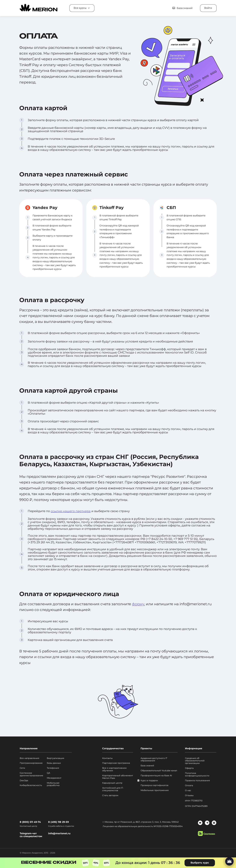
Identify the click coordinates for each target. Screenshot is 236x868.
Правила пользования (197, 781)
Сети (22, 768)
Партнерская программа (116, 763)
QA (48, 773)
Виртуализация (55, 758)
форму (138, 604)
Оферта (189, 768)
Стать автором (110, 795)
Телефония (53, 768)
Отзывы (189, 795)
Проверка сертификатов (154, 785)
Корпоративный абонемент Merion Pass (118, 777)
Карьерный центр (112, 783)
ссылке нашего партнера (71, 511)
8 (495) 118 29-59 (58, 822)
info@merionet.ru (59, 833)
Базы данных (54, 763)
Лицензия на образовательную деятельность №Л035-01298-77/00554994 (143, 826)
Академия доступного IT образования (154, 760)
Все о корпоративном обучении (114, 769)
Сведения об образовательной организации (195, 761)
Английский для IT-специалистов (113, 789)
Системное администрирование (31, 774)
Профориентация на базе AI (156, 776)
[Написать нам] (229, 861)
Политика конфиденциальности (197, 774)
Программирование (31, 763)
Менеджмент (54, 778)
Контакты (107, 758)
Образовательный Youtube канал (159, 771)
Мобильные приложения (155, 790)
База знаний (147, 766)
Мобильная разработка (53, 784)
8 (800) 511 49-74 (30, 822)
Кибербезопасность (31, 785)
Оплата (189, 786)
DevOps (24, 781)
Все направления (29, 758)
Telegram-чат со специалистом (31, 835)
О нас (188, 790)
